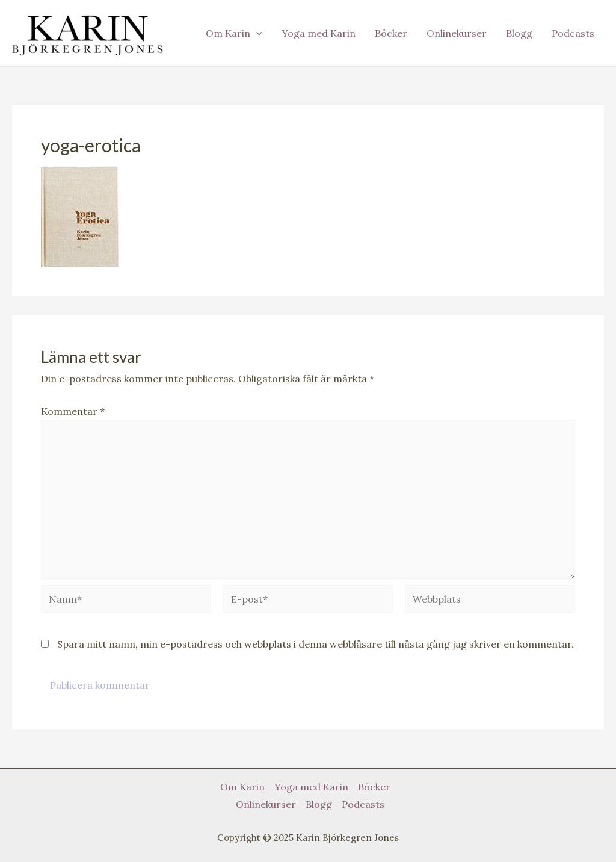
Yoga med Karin (319, 33)
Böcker (391, 33)
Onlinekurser (457, 33)
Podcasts (573, 33)
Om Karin (234, 33)
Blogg (519, 33)
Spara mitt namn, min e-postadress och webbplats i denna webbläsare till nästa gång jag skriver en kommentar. (316, 644)
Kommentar (73, 411)
